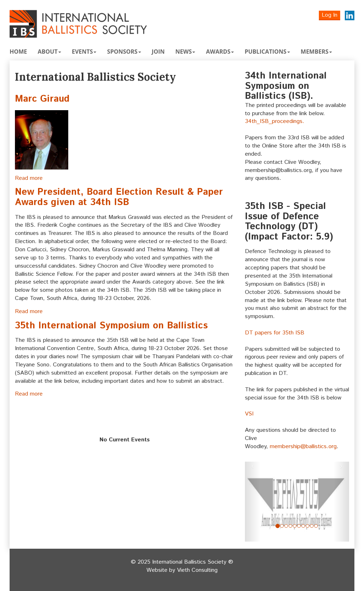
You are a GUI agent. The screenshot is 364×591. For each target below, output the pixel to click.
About (49, 52)
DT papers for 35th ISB (275, 333)
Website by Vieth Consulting (182, 570)
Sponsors (124, 52)
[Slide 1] (282, 526)
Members (316, 52)
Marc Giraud (42, 99)
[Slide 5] (299, 526)
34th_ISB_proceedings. (275, 121)
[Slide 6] (303, 526)
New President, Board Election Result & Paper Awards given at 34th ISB (119, 197)
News (185, 52)
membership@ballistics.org (303, 447)
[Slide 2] (286, 526)
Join (158, 52)
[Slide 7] (307, 526)
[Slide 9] (316, 526)
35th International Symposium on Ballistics (111, 326)
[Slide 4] (295, 526)
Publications (267, 52)
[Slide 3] (290, 526)
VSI (249, 414)
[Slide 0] (278, 526)
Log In (330, 15)
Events (84, 52)
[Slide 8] (312, 526)
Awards (220, 52)
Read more (29, 178)
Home (18, 52)
